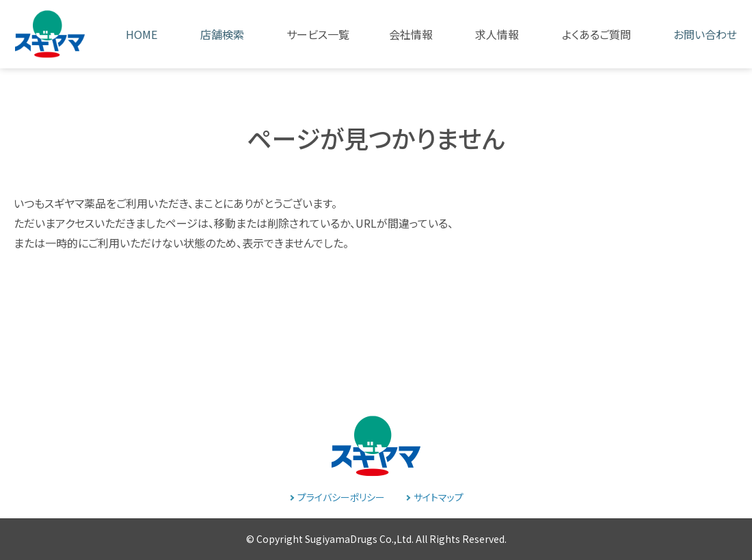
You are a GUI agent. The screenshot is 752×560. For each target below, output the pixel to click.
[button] (306, 34)
